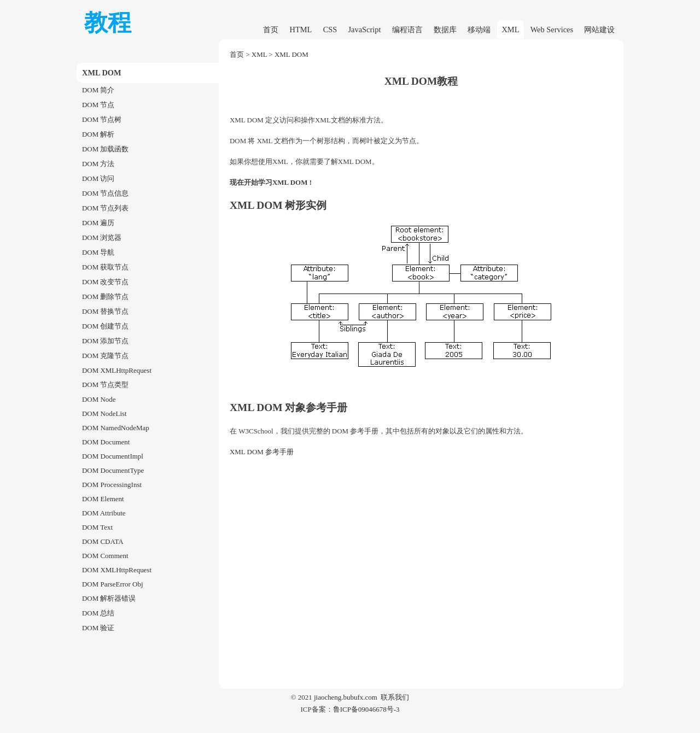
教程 (108, 23)
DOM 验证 (98, 628)
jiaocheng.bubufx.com (346, 697)
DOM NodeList (104, 414)
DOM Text (97, 527)
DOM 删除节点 (105, 297)
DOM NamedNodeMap (116, 428)
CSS (330, 30)
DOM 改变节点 (105, 282)
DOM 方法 (98, 164)
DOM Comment (105, 556)
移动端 (479, 30)
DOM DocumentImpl (113, 456)
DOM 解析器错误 (109, 598)
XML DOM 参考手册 (262, 452)
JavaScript (365, 30)
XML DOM (291, 54)
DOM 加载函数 (105, 149)
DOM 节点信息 (105, 193)
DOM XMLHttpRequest (117, 370)
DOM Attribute (104, 513)
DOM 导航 (98, 252)
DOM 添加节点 (105, 341)
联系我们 (395, 697)
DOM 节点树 (102, 119)
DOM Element (103, 499)
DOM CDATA (103, 541)
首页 (271, 30)
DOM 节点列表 (105, 208)
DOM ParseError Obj (113, 584)
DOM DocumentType (113, 470)
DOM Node (99, 399)
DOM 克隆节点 (105, 356)
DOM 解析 (98, 134)
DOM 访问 (98, 178)
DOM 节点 (98, 105)
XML (510, 30)
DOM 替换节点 (105, 311)
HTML (301, 30)
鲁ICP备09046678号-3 (366, 709)
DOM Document (106, 442)
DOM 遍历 (98, 223)
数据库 (445, 30)
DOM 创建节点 (105, 326)
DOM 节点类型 (105, 385)
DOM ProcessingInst (112, 485)
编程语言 (407, 30)
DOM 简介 (98, 90)
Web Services (552, 30)
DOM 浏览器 (102, 238)
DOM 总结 (98, 613)
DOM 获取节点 (105, 267)
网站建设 (599, 30)
